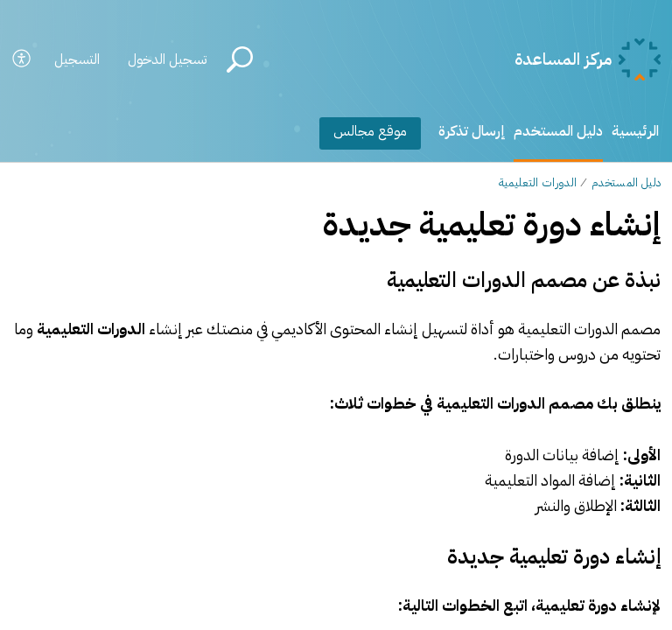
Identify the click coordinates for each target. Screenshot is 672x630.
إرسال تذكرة (472, 131)
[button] (22, 60)
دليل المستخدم (558, 131)
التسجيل (77, 59)
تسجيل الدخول (167, 59)
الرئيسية (635, 131)
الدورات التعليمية (538, 182)
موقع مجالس (370, 131)
